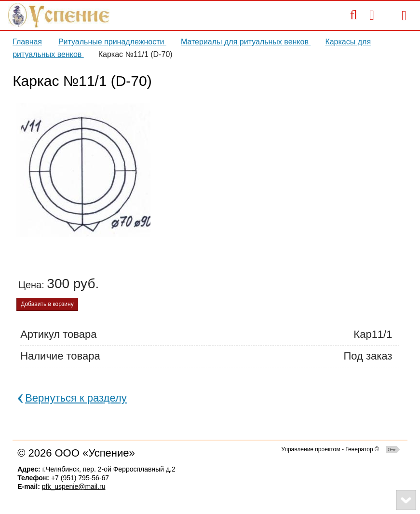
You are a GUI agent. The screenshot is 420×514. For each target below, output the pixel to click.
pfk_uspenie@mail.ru (74, 486)
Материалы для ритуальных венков (246, 42)
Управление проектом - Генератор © (330, 449)
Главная (27, 42)
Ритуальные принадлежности (112, 42)
